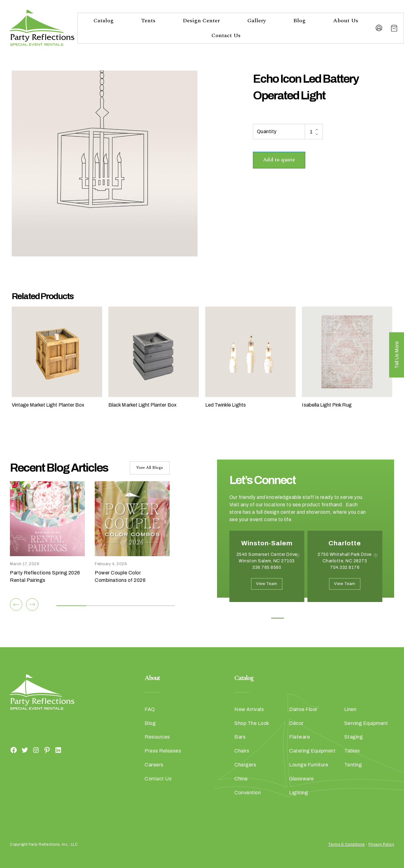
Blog (299, 21)
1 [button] (278, 618)
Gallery (257, 21)
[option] (267, 571)
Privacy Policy (381, 844)
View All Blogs (150, 468)
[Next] (32, 604)
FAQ (150, 709)
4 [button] (319, 618)
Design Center (201, 21)
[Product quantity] (314, 132)
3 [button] (305, 618)
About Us (346, 21)
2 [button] (291, 618)
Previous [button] (234, 611)
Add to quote (279, 160)
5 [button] (333, 618)
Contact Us (226, 35)
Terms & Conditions (346, 844)
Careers (154, 765)
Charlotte (345, 543)
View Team (267, 584)
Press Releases (163, 751)
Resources (157, 737)
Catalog (104, 21)
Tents (148, 21)
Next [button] (251, 611)
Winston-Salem (267, 543)
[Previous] (16, 604)
